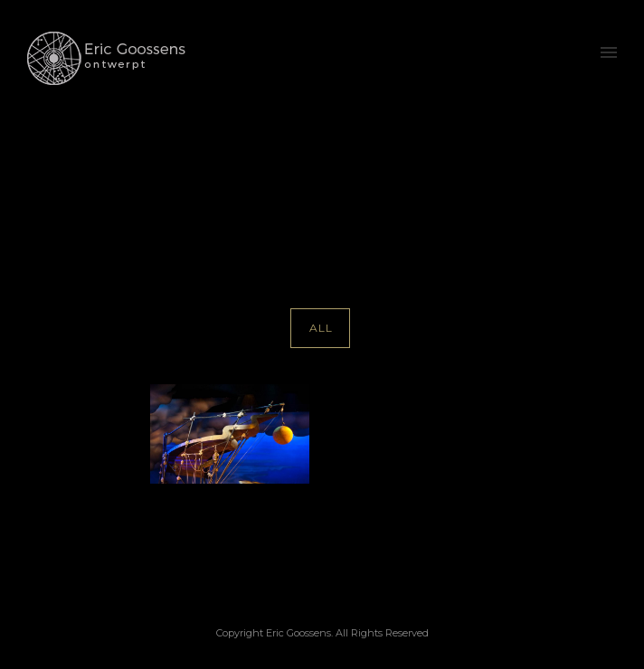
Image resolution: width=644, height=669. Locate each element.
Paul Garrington (484, 192)
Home (351, 192)
